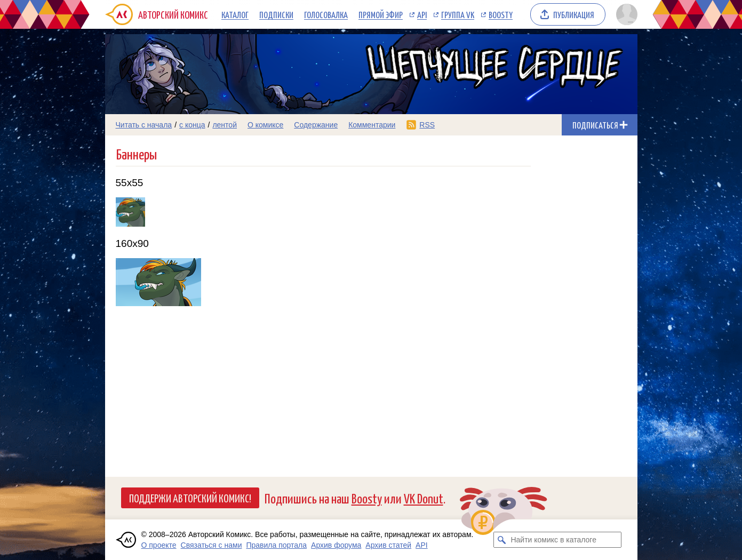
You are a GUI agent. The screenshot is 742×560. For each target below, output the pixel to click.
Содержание (316, 125)
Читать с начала (144, 125)
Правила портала (276, 545)
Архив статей (388, 545)
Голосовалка (326, 14)
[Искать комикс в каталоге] (501, 540)
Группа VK (458, 14)
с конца (192, 125)
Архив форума (336, 545)
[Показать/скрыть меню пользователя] (625, 14)
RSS (427, 125)
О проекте (159, 545)
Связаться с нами (212, 545)
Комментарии (372, 125)
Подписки (276, 14)
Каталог (235, 14)
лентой (225, 125)
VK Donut (424, 498)
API (422, 14)
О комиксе (265, 125)
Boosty (501, 14)
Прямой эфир (381, 14)
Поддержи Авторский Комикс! (190, 498)
